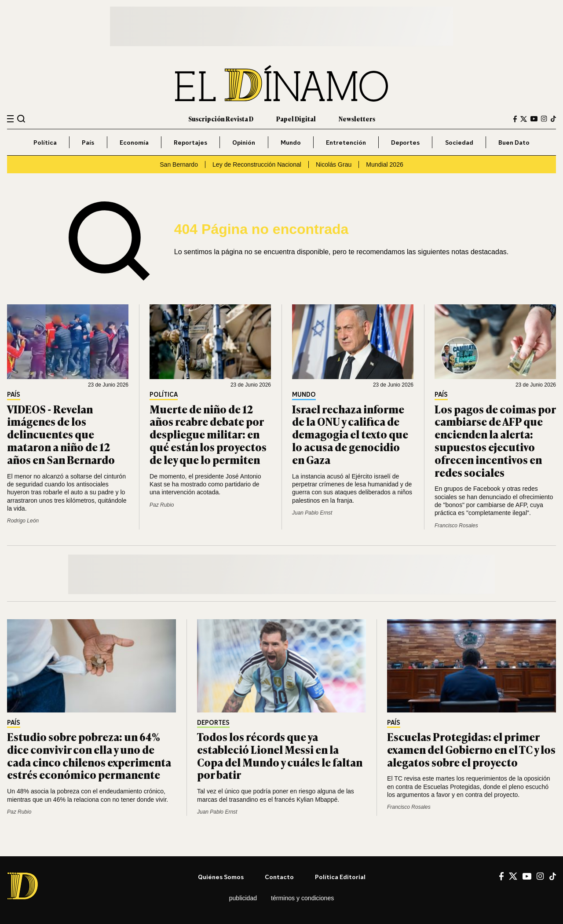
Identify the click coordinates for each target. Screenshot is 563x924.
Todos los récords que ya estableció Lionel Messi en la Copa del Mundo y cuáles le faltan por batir (280, 755)
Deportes (405, 142)
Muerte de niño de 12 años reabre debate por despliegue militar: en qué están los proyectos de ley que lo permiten (208, 434)
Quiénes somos (221, 877)
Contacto (279, 877)
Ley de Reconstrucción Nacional (257, 164)
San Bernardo (179, 164)
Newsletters (357, 119)
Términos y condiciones (302, 898)
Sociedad (459, 142)
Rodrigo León (23, 521)
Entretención (346, 142)
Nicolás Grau (334, 164)
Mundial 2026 (385, 164)
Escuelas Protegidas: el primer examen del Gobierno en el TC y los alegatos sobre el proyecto (471, 749)
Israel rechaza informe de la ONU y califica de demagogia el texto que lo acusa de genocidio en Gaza (350, 434)
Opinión (244, 142)
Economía (134, 142)
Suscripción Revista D (221, 119)
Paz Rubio (162, 505)
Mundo (291, 142)
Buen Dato (514, 142)
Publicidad (243, 898)
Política (45, 142)
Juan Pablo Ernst (312, 513)
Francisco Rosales (456, 526)
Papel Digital (296, 119)
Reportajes (190, 142)
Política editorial (340, 877)
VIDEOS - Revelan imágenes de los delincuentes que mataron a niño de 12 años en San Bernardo (61, 434)
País (88, 142)
